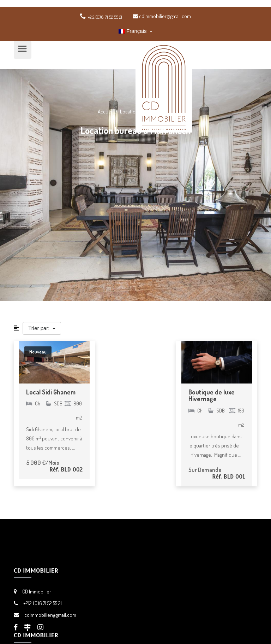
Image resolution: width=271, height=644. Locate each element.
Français (133, 31)
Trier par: (40, 328)
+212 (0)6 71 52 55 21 (43, 603)
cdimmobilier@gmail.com (162, 16)
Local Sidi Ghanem (51, 392)
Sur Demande (205, 470)
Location (129, 112)
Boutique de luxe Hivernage (212, 396)
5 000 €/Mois (43, 462)
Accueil (106, 112)
